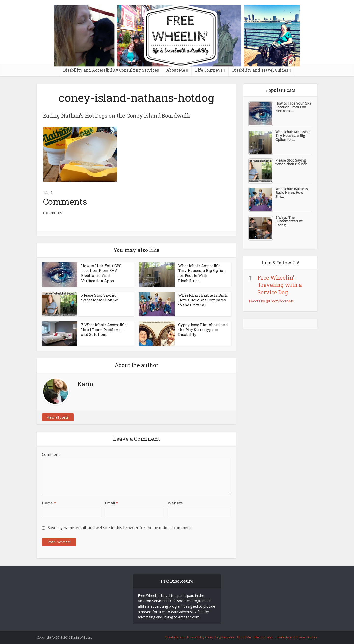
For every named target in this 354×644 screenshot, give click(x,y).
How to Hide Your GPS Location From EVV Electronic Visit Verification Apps (101, 273)
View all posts (58, 417)
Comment (51, 454)
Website (175, 503)
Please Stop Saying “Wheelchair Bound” (100, 298)
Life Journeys (209, 70)
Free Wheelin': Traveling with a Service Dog (280, 285)
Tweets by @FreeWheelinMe (271, 301)
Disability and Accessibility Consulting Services (111, 70)
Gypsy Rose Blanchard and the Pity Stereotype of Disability (203, 330)
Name (49, 503)
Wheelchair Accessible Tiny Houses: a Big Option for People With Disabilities (202, 273)
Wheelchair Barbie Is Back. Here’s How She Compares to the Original (203, 300)
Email (111, 503)
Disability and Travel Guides (260, 70)
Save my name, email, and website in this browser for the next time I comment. (120, 528)
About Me (176, 70)
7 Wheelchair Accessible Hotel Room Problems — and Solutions (104, 330)
